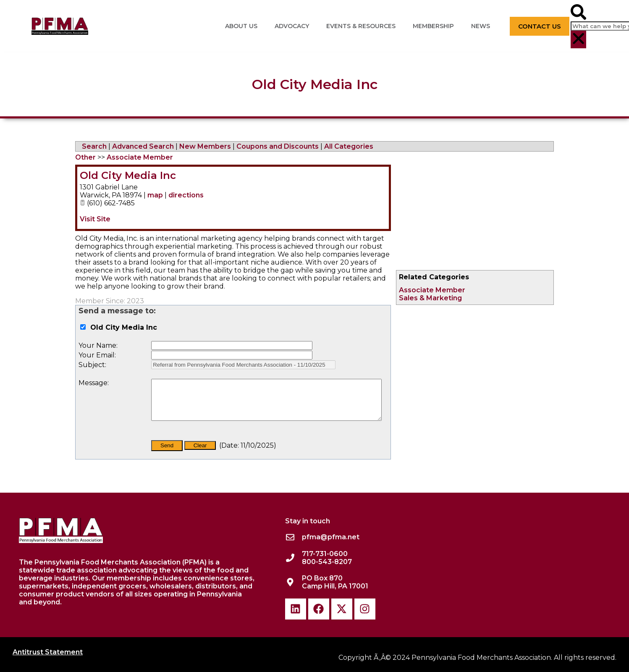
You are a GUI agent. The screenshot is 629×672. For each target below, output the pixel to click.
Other (85, 157)
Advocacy (292, 26)
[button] (578, 13)
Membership (433, 26)
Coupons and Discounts (278, 146)
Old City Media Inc (128, 175)
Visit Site (95, 219)
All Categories (349, 146)
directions (186, 195)
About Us (241, 26)
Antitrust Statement (48, 652)
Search (94, 146)
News (481, 26)
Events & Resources (361, 26)
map (155, 195)
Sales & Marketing (430, 298)
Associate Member (432, 290)
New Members (205, 146)
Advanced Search (143, 146)
